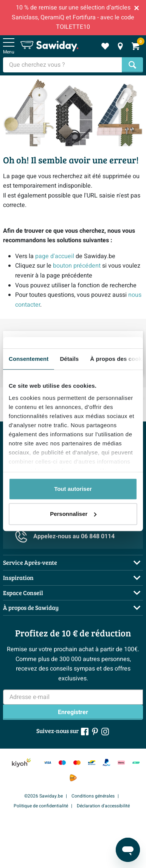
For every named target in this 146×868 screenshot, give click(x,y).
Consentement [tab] (29, 359)
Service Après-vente (30, 562)
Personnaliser (73, 514)
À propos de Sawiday (31, 607)
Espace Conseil (23, 593)
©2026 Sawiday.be (43, 796)
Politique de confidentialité (41, 806)
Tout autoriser (73, 489)
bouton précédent (77, 266)
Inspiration (18, 577)
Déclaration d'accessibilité (103, 806)
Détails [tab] (69, 359)
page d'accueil (55, 256)
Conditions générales (93, 796)
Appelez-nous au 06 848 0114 (65, 537)
